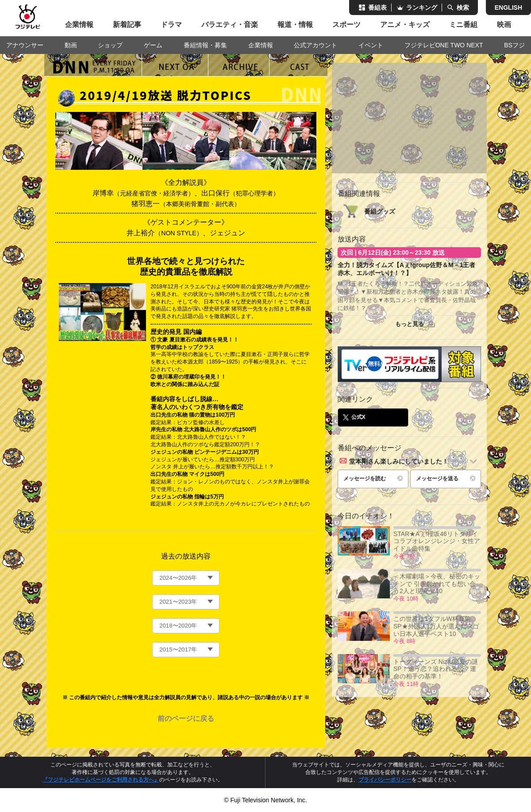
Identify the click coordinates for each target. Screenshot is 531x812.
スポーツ (346, 25)
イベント (371, 45)
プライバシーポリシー (385, 780)
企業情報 (79, 25)
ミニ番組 (463, 25)
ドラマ (171, 25)
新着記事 (127, 25)
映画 (504, 25)
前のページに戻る (186, 718)
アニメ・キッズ (405, 25)
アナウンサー (25, 45)
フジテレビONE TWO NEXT (444, 45)
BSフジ (514, 45)
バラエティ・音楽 (230, 25)
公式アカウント (316, 45)
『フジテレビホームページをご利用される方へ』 (101, 780)
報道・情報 (295, 25)
